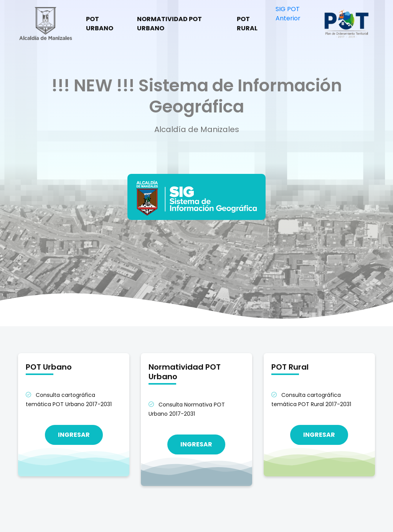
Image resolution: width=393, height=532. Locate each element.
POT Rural (247, 24)
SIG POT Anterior (288, 14)
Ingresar (74, 435)
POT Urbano (100, 24)
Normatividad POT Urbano (169, 24)
